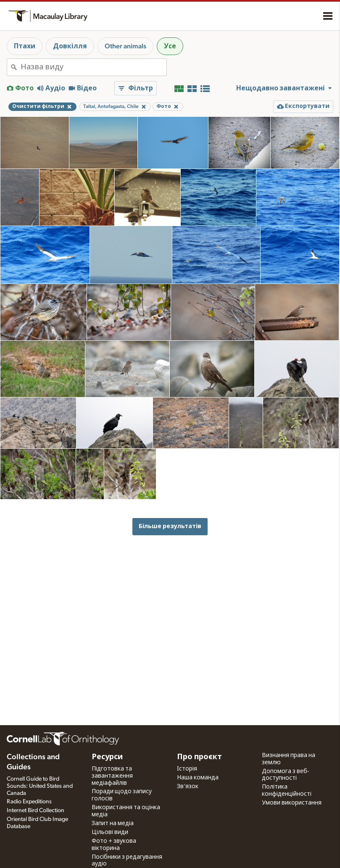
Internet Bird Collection (36, 810)
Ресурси (107, 757)
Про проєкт (199, 757)
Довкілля (70, 46)
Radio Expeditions (29, 802)
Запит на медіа (113, 823)
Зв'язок (188, 786)
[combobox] (94, 67)
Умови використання (292, 803)
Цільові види (110, 832)
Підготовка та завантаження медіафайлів (112, 776)
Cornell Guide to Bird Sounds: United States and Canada (40, 786)
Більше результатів (170, 526)
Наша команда (198, 778)
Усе (170, 46)
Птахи (25, 46)
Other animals (125, 46)
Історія (187, 769)
